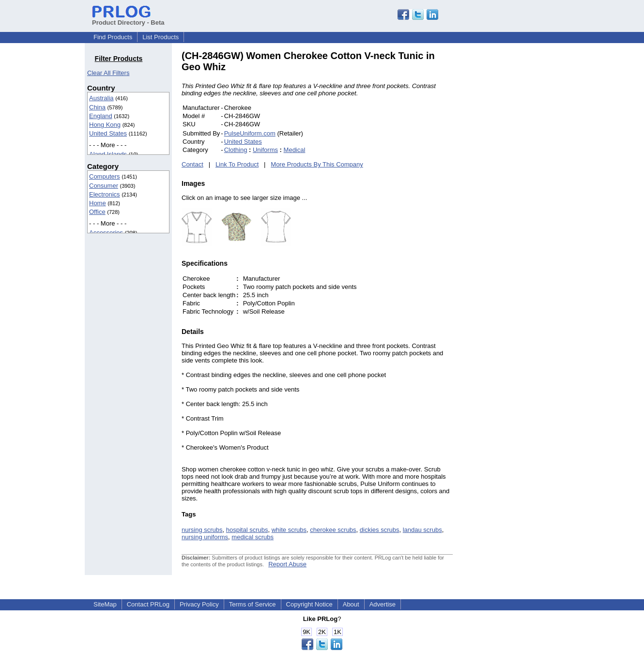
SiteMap (105, 604)
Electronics (105, 194)
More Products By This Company (317, 164)
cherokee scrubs (333, 530)
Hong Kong (105, 125)
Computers (105, 176)
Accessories (106, 233)
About (351, 604)
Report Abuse (287, 564)
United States (108, 133)
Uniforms (265, 150)
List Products (161, 37)
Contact (192, 164)
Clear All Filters (108, 73)
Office (97, 212)
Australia (101, 98)
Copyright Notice (309, 604)
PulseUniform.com (250, 133)
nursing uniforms (205, 537)
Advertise (383, 604)
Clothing (236, 150)
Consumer (104, 186)
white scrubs (289, 530)
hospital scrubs (247, 530)
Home (98, 203)
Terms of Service (253, 604)
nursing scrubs (202, 530)
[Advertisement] (518, 196)
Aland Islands (108, 154)
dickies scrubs (380, 530)
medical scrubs (253, 537)
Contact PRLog (148, 604)
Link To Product (237, 164)
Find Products (113, 37)
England (101, 116)
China (97, 107)
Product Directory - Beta (128, 19)
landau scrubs (422, 530)
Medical (295, 150)
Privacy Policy (199, 604)
